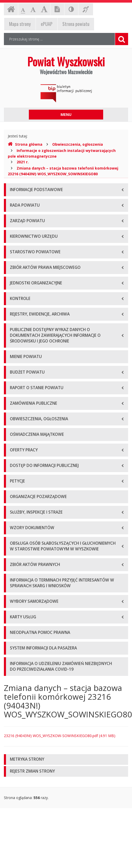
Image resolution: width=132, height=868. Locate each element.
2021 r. (23, 162)
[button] (66, 759)
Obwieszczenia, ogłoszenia (78, 144)
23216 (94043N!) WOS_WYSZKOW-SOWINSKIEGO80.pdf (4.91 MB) (60, 736)
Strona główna (25, 144)
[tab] (66, 759)
